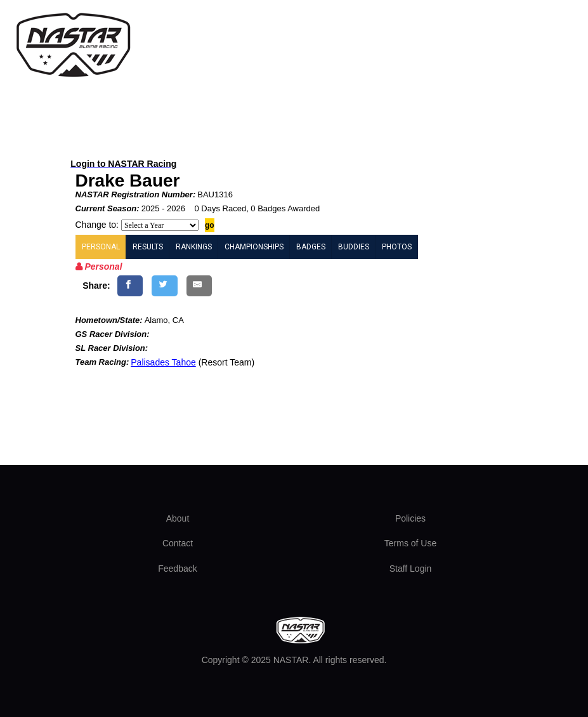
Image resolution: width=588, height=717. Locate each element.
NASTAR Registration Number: (136, 194)
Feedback (177, 569)
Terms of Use (410, 543)
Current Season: (108, 208)
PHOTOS (397, 247)
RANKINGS (194, 247)
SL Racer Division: (112, 348)
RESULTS (148, 247)
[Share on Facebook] (130, 286)
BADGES (311, 247)
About (178, 518)
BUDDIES (354, 247)
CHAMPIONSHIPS (254, 247)
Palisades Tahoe (163, 362)
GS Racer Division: (113, 334)
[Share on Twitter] (165, 286)
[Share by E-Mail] (199, 286)
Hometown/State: (109, 320)
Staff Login (411, 569)
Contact (178, 543)
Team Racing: (102, 362)
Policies (410, 518)
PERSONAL (101, 247)
